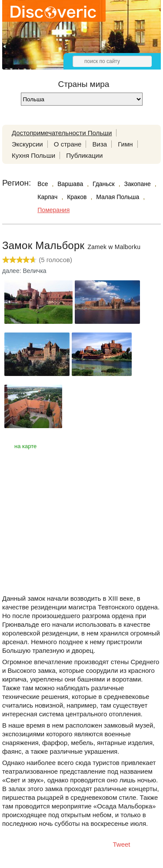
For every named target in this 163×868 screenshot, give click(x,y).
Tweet (122, 844)
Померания (53, 210)
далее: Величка (24, 271)
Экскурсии (27, 144)
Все (43, 184)
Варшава (70, 184)
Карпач (47, 197)
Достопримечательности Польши (62, 133)
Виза (100, 144)
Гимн (125, 144)
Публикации (84, 155)
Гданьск (104, 184)
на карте (25, 446)
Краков (77, 197)
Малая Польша (118, 197)
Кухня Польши (33, 155)
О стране (68, 144)
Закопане (138, 184)
